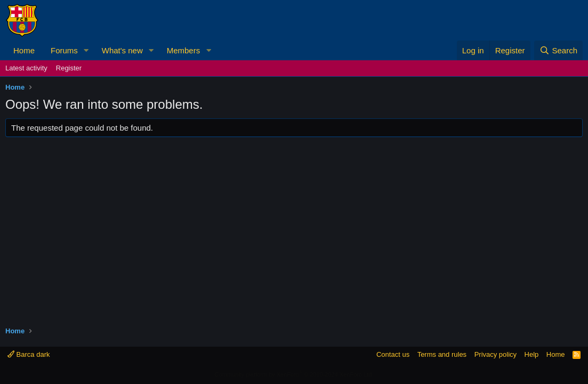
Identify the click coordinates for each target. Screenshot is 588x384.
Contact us (393, 354)
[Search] (558, 50)
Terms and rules (442, 354)
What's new (122, 50)
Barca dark (29, 354)
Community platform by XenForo (294, 374)
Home (24, 50)
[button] (86, 50)
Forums (64, 50)
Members (184, 50)
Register (69, 68)
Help (532, 354)
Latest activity (26, 68)
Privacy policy (496, 354)
